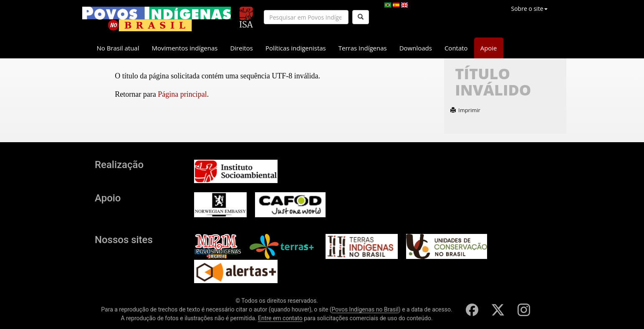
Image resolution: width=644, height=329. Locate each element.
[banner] (157, 19)
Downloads (416, 48)
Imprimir (465, 110)
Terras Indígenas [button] (363, 48)
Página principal (182, 94)
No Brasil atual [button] (118, 48)
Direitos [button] (241, 48)
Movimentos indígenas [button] (185, 48)
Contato (456, 48)
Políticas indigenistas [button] (296, 48)
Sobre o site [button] (529, 9)
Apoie (489, 48)
